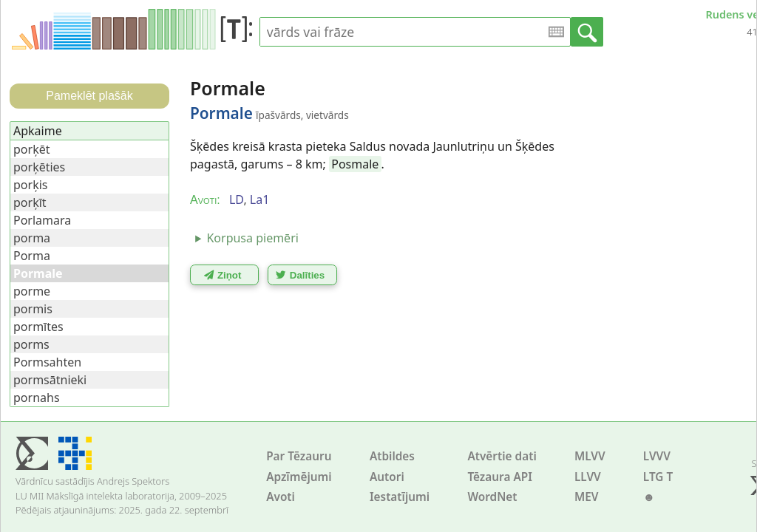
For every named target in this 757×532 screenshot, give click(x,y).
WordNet (492, 497)
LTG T (658, 477)
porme (32, 291)
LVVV (657, 456)
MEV (587, 497)
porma (32, 238)
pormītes (38, 327)
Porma (32, 256)
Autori (387, 477)
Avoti (281, 497)
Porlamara (42, 220)
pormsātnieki (50, 380)
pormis (33, 309)
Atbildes (392, 456)
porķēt (31, 149)
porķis (30, 185)
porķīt (30, 202)
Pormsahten (47, 362)
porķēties (39, 167)
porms (31, 344)
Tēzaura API (500, 477)
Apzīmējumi (299, 477)
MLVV (590, 456)
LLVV (588, 477)
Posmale (355, 164)
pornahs (37, 398)
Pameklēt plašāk (89, 96)
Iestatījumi (400, 497)
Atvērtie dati (502, 456)
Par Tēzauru (299, 456)
